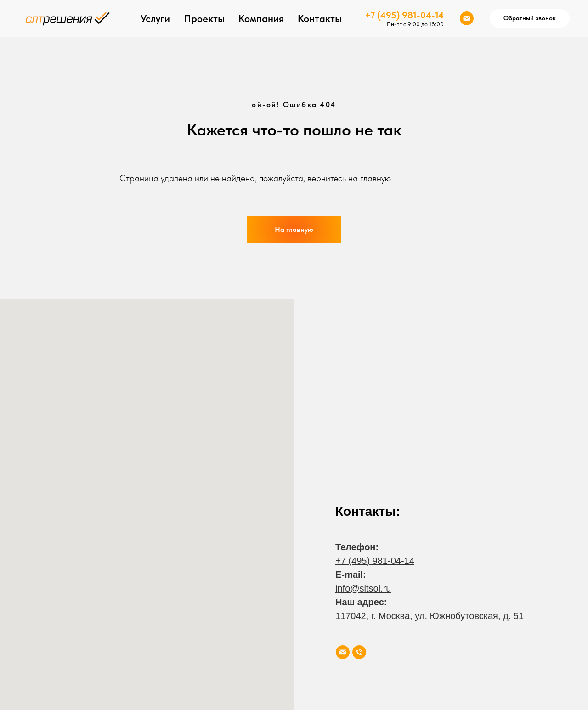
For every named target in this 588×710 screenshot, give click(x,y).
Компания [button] (261, 18)
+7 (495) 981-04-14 (404, 15)
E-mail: (351, 575)
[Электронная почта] (467, 18)
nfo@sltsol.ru (364, 588)
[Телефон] (359, 652)
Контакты (320, 18)
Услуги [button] (155, 18)
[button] (530, 18)
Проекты (204, 18)
